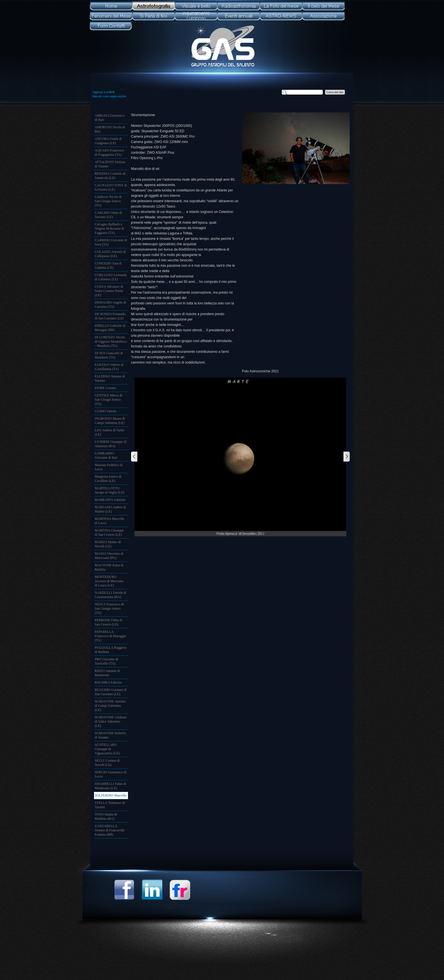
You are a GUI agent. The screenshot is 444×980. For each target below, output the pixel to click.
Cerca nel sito (335, 92)
